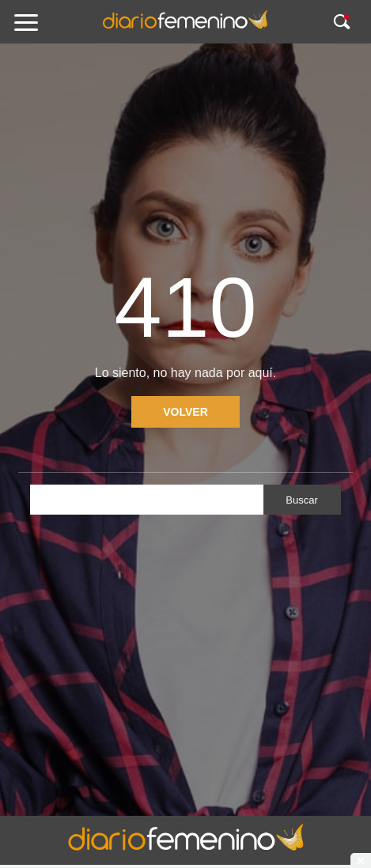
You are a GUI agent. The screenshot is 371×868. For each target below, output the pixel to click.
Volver (185, 412)
